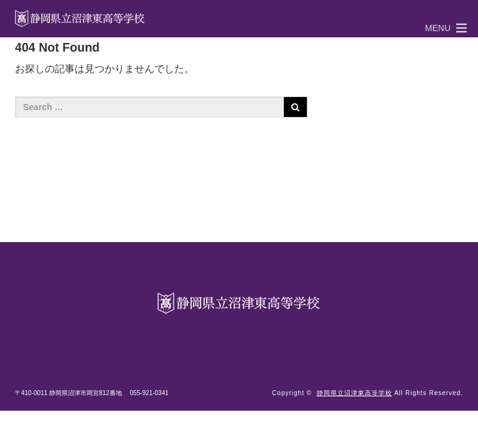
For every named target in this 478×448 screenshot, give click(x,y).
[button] (438, 28)
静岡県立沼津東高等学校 (354, 393)
